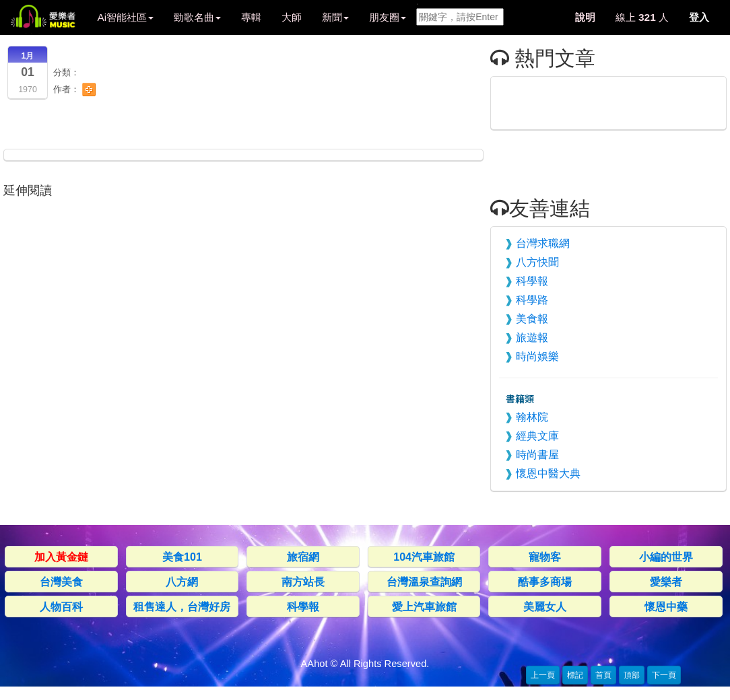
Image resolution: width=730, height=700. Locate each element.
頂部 (632, 675)
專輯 (251, 17)
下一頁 (664, 675)
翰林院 (532, 417)
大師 (292, 17)
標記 (575, 675)
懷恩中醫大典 (548, 473)
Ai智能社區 (125, 17)
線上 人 (642, 17)
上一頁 (543, 675)
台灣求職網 (543, 243)
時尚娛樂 (537, 356)
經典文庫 (537, 435)
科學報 (532, 281)
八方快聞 (537, 262)
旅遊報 (532, 337)
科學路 (532, 300)
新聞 (335, 17)
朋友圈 (388, 17)
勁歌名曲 (197, 17)
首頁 (603, 675)
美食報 (532, 318)
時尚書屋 (537, 454)
